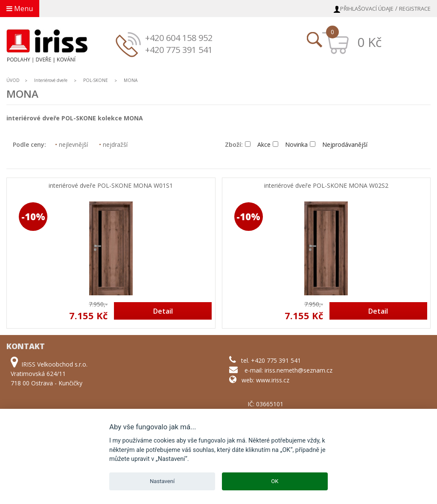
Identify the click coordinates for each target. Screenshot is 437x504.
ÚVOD (13, 80)
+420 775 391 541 (179, 50)
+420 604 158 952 (179, 38)
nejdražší (113, 144)
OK (275, 481)
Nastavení (162, 481)
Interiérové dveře (51, 80)
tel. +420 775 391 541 (271, 360)
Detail (163, 311)
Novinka (290, 144)
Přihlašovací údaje (367, 9)
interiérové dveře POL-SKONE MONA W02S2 (326, 186)
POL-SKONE (96, 80)
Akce (258, 144)
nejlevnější (71, 144)
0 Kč (369, 42)
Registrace (415, 9)
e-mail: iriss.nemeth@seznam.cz (288, 370)
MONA (131, 80)
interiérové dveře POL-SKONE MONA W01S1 (111, 186)
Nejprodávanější (339, 144)
